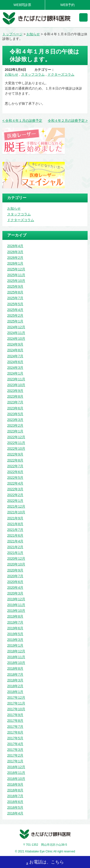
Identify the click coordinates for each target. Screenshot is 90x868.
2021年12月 (16, 506)
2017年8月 (15, 721)
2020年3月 (15, 593)
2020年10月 (16, 564)
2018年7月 (15, 674)
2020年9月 (15, 570)
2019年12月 (16, 599)
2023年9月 (15, 391)
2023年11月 (16, 379)
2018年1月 (15, 692)
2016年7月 (15, 796)
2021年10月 (16, 512)
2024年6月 (15, 362)
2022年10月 (16, 449)
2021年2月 (15, 547)
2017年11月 (16, 703)
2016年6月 (15, 802)
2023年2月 (15, 425)
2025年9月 (15, 286)
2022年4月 (15, 483)
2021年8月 (15, 524)
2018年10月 (16, 663)
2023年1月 (15, 431)
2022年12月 (16, 437)
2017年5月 (15, 738)
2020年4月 (15, 588)
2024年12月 (16, 327)
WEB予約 (67, 5)
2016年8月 (15, 790)
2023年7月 (15, 402)
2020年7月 (15, 576)
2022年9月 (15, 454)
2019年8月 (15, 616)
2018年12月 (16, 651)
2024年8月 (15, 350)
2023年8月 (15, 396)
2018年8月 (15, 668)
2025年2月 (15, 316)
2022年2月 (15, 495)
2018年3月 (15, 680)
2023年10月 (16, 385)
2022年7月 (15, 466)
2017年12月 (16, 698)
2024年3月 (15, 368)
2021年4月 (15, 541)
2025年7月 (15, 298)
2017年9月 (15, 715)
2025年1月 (15, 321)
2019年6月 (15, 628)
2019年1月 (15, 645)
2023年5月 (15, 414)
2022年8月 (15, 460)
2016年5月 (15, 807)
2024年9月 (15, 344)
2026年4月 (15, 246)
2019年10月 (16, 611)
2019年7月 (15, 622)
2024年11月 (16, 333)
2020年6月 (15, 582)
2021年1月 (15, 553)
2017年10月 (16, 709)
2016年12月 (16, 767)
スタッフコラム (33, 74)
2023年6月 (15, 408)
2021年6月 (15, 535)
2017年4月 (15, 744)
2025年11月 (16, 275)
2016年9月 (15, 784)
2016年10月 (16, 779)
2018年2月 (15, 686)
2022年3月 (15, 489)
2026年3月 (15, 252)
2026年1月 (15, 263)
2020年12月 (16, 558)
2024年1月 (15, 373)
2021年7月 (15, 530)
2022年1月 (15, 501)
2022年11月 (16, 443)
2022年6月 (15, 472)
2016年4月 (15, 813)
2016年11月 (16, 773)
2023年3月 (15, 420)
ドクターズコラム (61, 74)
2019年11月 (16, 605)
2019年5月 (15, 634)
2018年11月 (16, 657)
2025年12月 (16, 269)
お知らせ (12, 74)
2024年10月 (16, 339)
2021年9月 (15, 518)
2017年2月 (15, 755)
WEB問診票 (22, 5)
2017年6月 (15, 732)
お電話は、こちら (45, 863)
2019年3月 (15, 640)
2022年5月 (15, 478)
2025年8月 (15, 292)
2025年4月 (15, 310)
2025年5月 (15, 304)
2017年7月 (15, 727)
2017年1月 (15, 761)
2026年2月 (15, 258)
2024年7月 (15, 356)
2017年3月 (15, 750)
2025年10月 (16, 281)
